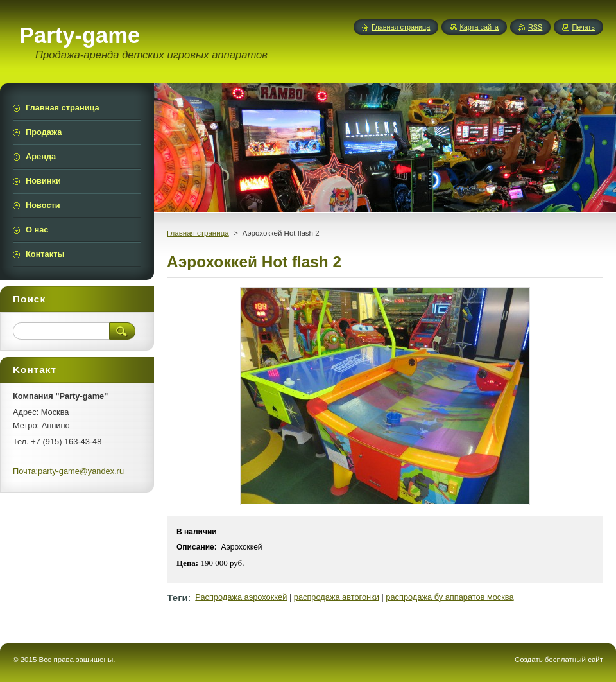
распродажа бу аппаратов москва (449, 597)
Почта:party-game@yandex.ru (68, 471)
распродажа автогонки (337, 597)
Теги (177, 598)
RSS (535, 27)
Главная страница (198, 233)
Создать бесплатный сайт (559, 660)
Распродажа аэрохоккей (241, 597)
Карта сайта (479, 27)
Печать (583, 27)
